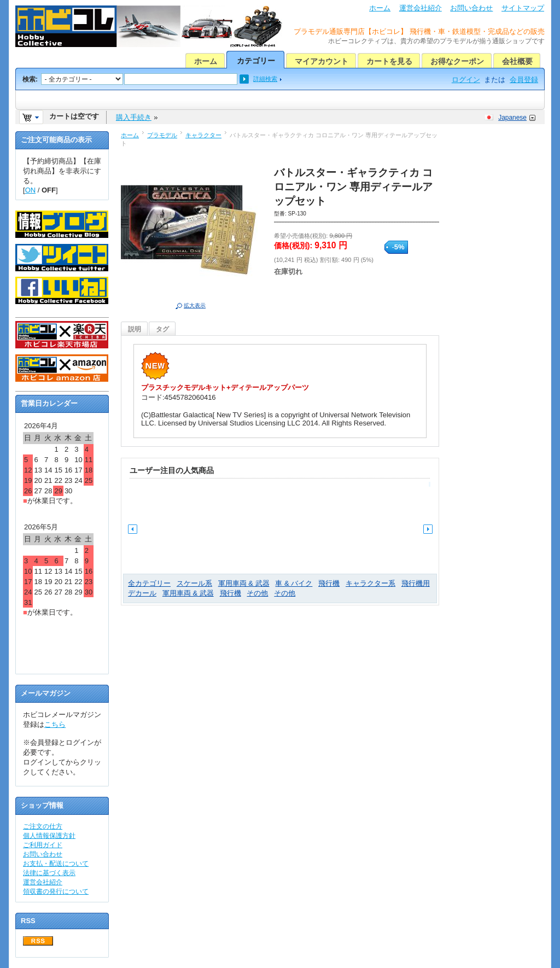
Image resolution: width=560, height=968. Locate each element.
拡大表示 (195, 305)
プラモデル (162, 135)
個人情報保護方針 (49, 836)
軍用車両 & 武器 (244, 583)
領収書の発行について (56, 891)
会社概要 (517, 61)
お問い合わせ (471, 8)
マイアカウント (322, 61)
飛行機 (329, 583)
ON (31, 190)
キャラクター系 (371, 583)
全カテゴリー (149, 583)
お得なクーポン (457, 61)
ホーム (380, 8)
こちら (55, 724)
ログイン (466, 80)
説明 (135, 329)
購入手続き (134, 117)
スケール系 (194, 583)
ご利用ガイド (43, 845)
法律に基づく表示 (49, 873)
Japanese (512, 118)
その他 (257, 593)
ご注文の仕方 (43, 826)
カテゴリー (256, 61)
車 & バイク (294, 583)
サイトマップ (523, 8)
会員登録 (524, 80)
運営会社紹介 (421, 8)
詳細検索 (265, 79)
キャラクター (203, 135)
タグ (162, 329)
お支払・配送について (56, 864)
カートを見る (389, 61)
